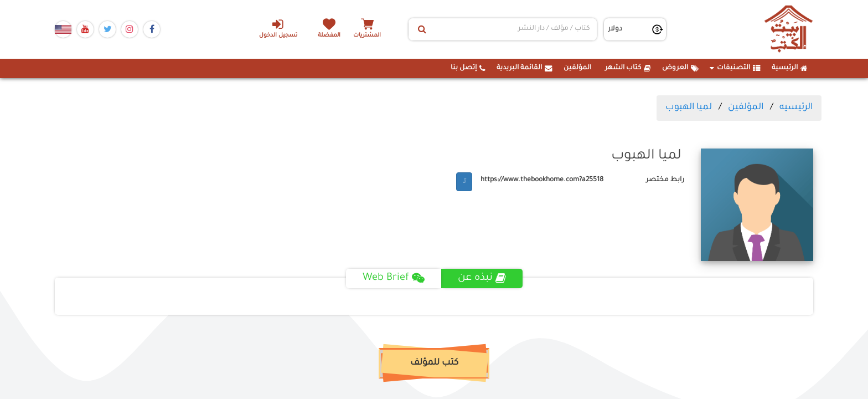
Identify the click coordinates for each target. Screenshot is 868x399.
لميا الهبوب (689, 108)
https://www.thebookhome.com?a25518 (542, 180)
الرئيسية (790, 68)
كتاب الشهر (628, 68)
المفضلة (329, 36)
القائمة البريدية (525, 68)
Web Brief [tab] (394, 278)
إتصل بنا (468, 68)
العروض (680, 68)
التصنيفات (735, 68)
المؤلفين (577, 68)
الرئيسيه (796, 108)
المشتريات (367, 36)
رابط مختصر (665, 180)
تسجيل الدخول (278, 28)
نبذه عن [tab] (482, 278)
